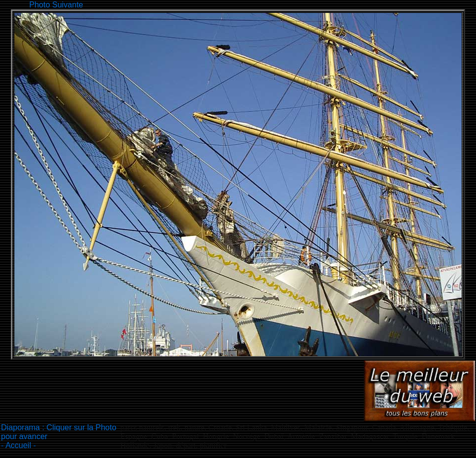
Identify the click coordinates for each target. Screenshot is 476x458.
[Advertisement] (266, 4)
